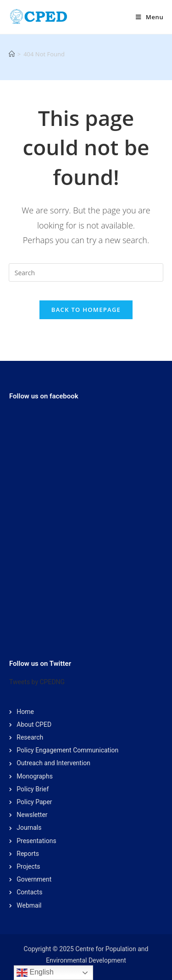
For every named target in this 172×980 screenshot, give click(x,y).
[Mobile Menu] (150, 17)
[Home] (12, 54)
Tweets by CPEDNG (37, 682)
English (35, 973)
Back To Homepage (86, 310)
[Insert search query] (86, 272)
